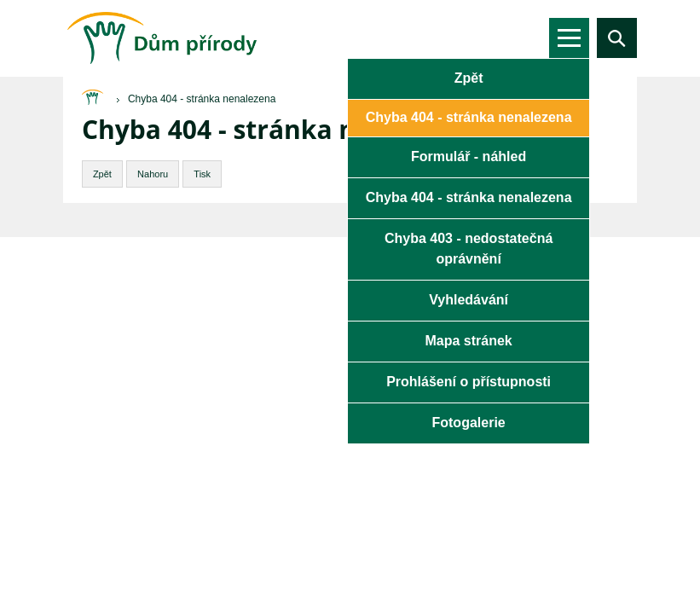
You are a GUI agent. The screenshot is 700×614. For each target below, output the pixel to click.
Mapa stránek (468, 341)
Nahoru (153, 174)
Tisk (202, 174)
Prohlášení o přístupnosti (469, 382)
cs (474, 38)
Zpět (469, 78)
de (530, 38)
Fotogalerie (468, 423)
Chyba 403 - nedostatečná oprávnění (469, 249)
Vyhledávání (469, 300)
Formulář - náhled (469, 156)
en (502, 38)
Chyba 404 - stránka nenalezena (469, 197)
